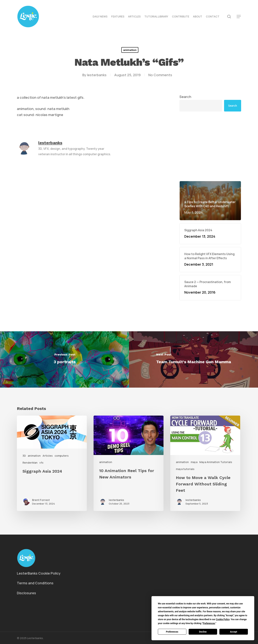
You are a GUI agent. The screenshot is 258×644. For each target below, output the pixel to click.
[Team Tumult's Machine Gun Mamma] (193, 359)
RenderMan (30, 463)
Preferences (172, 632)
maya (194, 462)
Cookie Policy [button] (223, 619)
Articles (48, 456)
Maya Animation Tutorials (216, 462)
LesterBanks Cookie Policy (39, 573)
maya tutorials (185, 469)
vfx (41, 463)
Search (185, 97)
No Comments (160, 75)
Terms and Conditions (35, 583)
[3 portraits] (64, 359)
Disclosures (26, 593)
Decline (203, 632)
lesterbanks (97, 75)
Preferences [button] (209, 623)
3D (24, 456)
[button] (239, 17)
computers (62, 456)
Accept (234, 632)
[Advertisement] (210, 146)
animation (130, 50)
